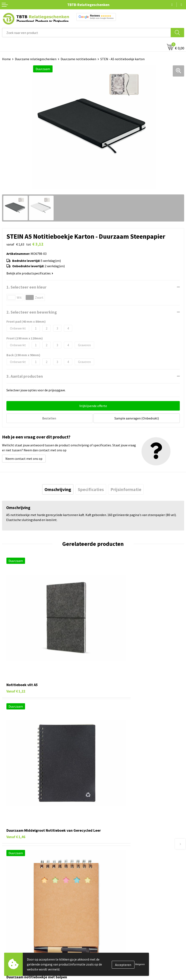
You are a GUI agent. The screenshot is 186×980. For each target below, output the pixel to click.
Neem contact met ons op (24, 458)
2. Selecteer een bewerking (32, 312)
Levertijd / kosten (107, 845)
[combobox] (86, 33)
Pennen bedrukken (15, 903)
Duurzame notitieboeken (78, 59)
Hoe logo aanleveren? (110, 870)
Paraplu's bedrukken (16, 941)
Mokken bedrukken (15, 928)
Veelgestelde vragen (109, 838)
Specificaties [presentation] (91, 489)
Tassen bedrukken (15, 909)
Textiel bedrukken (15, 934)
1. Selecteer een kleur (26, 287)
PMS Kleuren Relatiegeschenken (118, 863)
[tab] (58, 489)
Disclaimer (103, 934)
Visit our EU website (109, 947)
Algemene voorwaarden (112, 941)
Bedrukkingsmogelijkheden (114, 857)
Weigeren (140, 964)
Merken (7, 947)
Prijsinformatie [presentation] (126, 489)
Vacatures (102, 909)
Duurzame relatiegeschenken (36, 59)
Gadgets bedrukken (16, 922)
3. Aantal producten (25, 376)
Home (6, 59)
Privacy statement (108, 928)
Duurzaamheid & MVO (110, 882)
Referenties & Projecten (112, 922)
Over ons (101, 903)
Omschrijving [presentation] (58, 489)
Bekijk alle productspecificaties (30, 273)
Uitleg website (105, 851)
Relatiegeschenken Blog (112, 916)
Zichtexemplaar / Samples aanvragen (121, 876)
